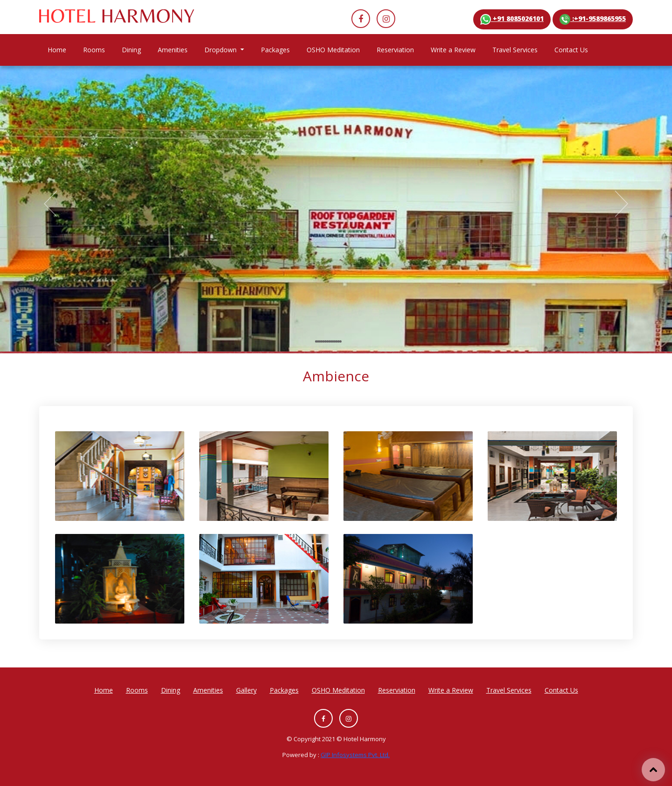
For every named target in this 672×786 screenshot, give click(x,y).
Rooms (94, 50)
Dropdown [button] (221, 50)
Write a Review (453, 50)
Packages (275, 50)
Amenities (173, 50)
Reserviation (395, 50)
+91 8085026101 (512, 19)
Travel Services (515, 50)
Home (61, 49)
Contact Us (571, 50)
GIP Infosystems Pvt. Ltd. (355, 755)
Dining (131, 50)
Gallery (246, 690)
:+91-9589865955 (593, 19)
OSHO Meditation (333, 50)
